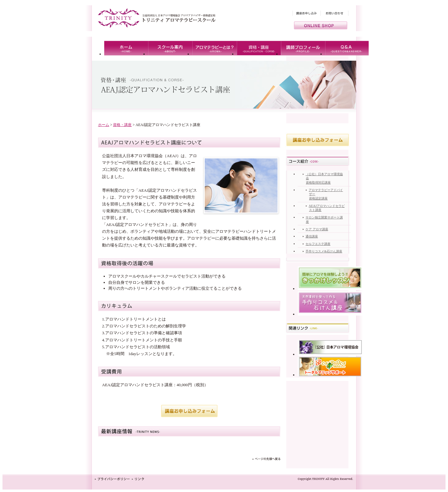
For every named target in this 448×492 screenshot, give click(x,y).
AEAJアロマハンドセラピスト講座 (327, 208)
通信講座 (312, 236)
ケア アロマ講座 (317, 229)
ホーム (104, 125)
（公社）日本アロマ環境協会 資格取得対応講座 (324, 178)
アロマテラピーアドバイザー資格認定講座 (326, 194)
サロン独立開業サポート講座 (324, 220)
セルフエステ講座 (318, 244)
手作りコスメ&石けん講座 (324, 251)
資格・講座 (122, 125)
